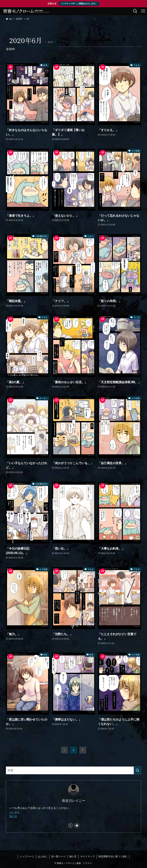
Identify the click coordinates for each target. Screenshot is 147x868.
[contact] (77, 825)
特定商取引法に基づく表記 (113, 856)
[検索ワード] (73, 770)
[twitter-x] (70, 825)
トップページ (27, 856)
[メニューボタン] (143, 11)
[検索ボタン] (135, 11)
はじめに (15, 812)
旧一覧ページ (58, 856)
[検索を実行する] (137, 770)
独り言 (13, 816)
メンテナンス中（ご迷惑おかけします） (79, 4)
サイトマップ (88, 856)
